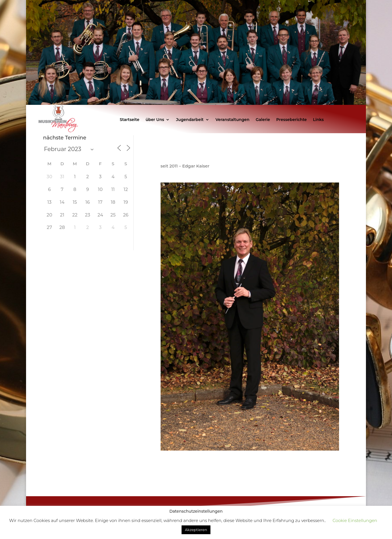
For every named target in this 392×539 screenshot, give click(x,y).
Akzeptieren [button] (196, 530)
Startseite (130, 120)
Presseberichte (291, 120)
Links (318, 120)
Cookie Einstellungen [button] (355, 520)
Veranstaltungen (233, 120)
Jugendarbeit (190, 120)
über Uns (155, 120)
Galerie (263, 120)
